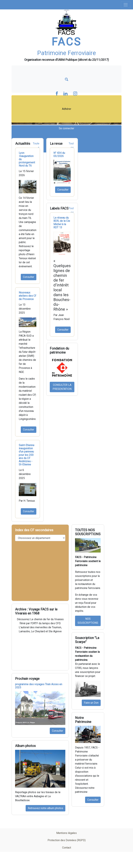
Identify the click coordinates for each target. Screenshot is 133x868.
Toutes (36, 145)
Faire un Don (91, 703)
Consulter (29, 277)
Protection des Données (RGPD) (67, 840)
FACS (66, 42)
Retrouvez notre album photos (45, 808)
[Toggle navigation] (126, 5)
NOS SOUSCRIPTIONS (88, 621)
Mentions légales (66, 833)
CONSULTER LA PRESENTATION (62, 387)
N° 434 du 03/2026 (59, 154)
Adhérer (67, 109)
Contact (67, 848)
